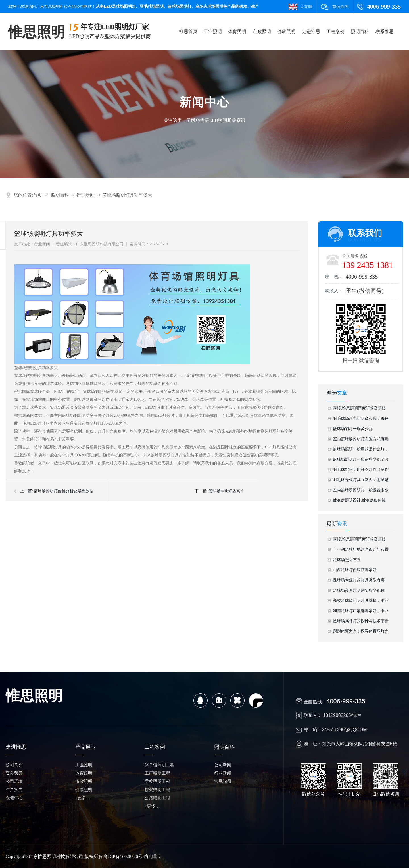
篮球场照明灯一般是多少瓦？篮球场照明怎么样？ (361, 461)
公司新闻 (223, 765)
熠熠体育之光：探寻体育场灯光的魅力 (361, 633)
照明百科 (360, 31)
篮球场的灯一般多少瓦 (353, 429)
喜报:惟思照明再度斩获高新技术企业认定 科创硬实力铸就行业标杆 (359, 410)
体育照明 (237, 31)
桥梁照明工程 (157, 790)
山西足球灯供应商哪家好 (355, 570)
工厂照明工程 (157, 773)
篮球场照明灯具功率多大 (127, 195)
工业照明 (213, 31)
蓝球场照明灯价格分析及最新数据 (64, 491)
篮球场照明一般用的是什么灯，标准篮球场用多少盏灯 (361, 451)
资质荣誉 (14, 773)
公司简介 (14, 765)
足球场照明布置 (347, 560)
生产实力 (14, 790)
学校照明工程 (157, 781)
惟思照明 (37, 32)
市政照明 (262, 31)
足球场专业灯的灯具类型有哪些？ (359, 582)
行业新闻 (85, 195)
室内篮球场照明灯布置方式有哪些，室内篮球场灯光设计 (361, 441)
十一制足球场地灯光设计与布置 (361, 549)
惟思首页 (188, 31)
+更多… (83, 798)
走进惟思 (311, 31)
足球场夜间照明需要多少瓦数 (359, 590)
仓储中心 (14, 798)
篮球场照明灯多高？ (226, 491)
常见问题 (223, 781)
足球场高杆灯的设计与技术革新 (361, 621)
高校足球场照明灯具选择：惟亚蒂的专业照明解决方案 (361, 602)
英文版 (306, 6)
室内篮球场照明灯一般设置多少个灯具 (361, 492)
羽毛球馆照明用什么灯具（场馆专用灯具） (361, 471)
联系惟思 (385, 31)
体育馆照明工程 (159, 765)
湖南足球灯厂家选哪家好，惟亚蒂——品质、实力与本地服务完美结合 (361, 612)
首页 (37, 195)
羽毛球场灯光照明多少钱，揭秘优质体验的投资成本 (361, 420)
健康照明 (286, 31)
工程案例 (335, 31)
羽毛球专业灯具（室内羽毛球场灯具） (361, 481)
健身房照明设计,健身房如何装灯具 (359, 502)
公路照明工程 (157, 798)
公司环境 (14, 781)
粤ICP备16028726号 (123, 856)
